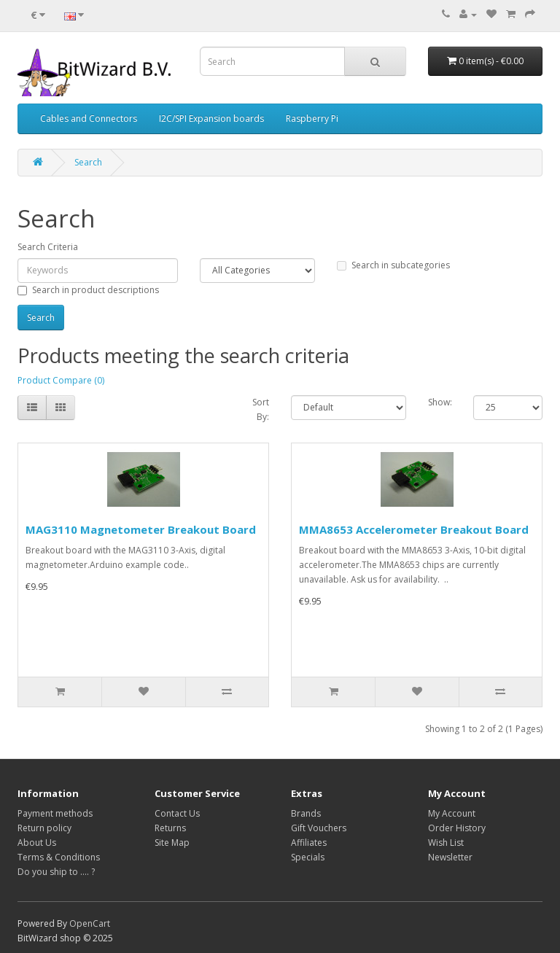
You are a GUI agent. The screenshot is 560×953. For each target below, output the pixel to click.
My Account (452, 813)
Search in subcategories (393, 265)
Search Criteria (48, 247)
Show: (440, 402)
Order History (457, 828)
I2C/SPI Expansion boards (211, 118)
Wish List (446, 843)
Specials (308, 857)
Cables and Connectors (89, 118)
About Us (37, 843)
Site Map (172, 843)
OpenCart (90, 923)
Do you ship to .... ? (56, 872)
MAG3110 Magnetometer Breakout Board (141, 529)
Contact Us (177, 813)
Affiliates (309, 843)
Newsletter (450, 857)
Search (88, 162)
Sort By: (261, 409)
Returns (170, 828)
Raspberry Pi (312, 118)
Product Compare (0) (61, 380)
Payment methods (55, 813)
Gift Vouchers (319, 828)
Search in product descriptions (88, 290)
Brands (306, 813)
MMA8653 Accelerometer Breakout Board (414, 529)
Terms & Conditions (59, 857)
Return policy (44, 828)
